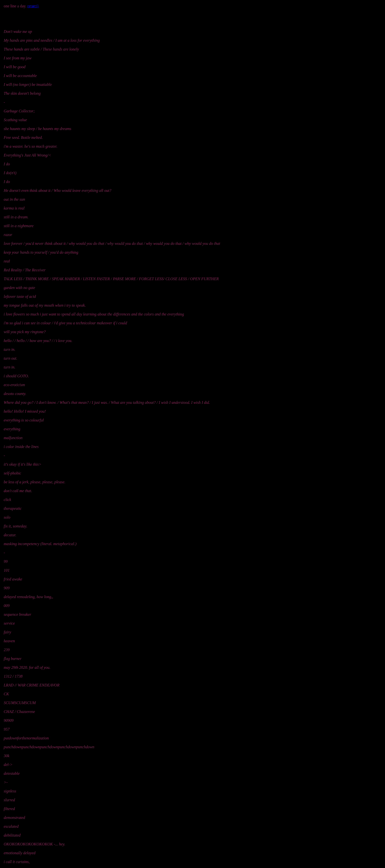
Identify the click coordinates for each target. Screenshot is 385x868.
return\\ (33, 6)
